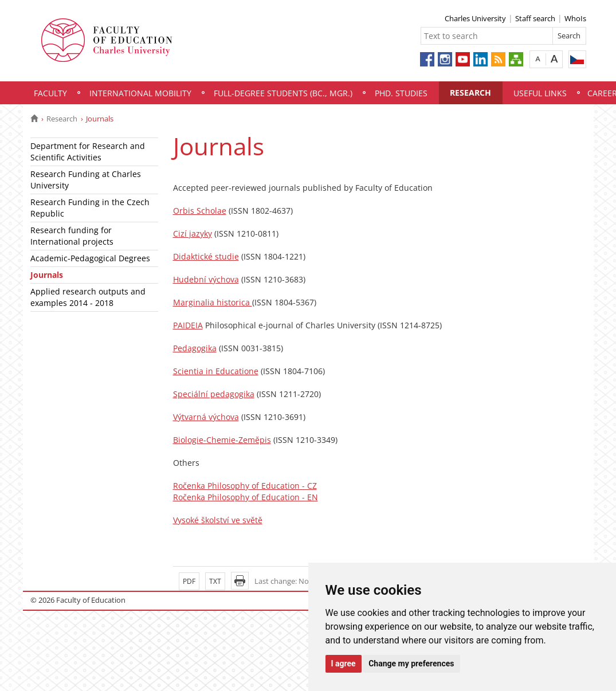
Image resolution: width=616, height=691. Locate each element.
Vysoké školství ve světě (218, 520)
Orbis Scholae (200, 211)
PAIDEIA (188, 325)
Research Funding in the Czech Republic (90, 208)
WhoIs (575, 18)
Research (470, 93)
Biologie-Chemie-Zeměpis (222, 440)
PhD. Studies (401, 93)
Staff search (535, 18)
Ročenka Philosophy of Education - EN (246, 497)
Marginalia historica (213, 302)
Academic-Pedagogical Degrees (90, 258)
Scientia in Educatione (216, 371)
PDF (189, 581)
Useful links (540, 93)
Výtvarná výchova (206, 417)
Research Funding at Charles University (86, 180)
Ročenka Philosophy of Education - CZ (245, 486)
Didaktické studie (206, 256)
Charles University (475, 18)
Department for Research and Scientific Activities (88, 152)
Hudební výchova (206, 279)
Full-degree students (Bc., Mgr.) (283, 93)
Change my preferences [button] (411, 663)
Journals (47, 275)
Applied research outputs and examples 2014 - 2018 (88, 297)
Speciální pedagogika (214, 394)
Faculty (50, 93)
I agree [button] (344, 663)
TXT (215, 581)
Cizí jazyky (193, 233)
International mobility (140, 93)
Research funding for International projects (72, 236)
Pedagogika (195, 348)
